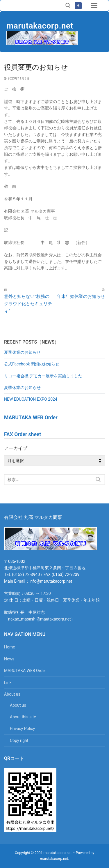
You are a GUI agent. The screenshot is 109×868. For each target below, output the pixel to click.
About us (13, 694)
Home (10, 647)
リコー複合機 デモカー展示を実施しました (43, 376)
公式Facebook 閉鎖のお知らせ (32, 364)
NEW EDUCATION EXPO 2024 (31, 399)
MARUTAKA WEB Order (25, 671)
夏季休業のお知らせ (22, 352)
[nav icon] (94, 6)
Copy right (19, 740)
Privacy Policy (22, 729)
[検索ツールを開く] (68, 6)
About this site (23, 717)
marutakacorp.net (40, 26)
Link (8, 683)
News (9, 659)
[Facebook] (78, 6)
